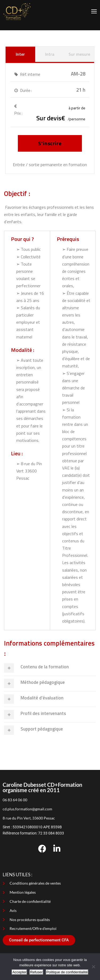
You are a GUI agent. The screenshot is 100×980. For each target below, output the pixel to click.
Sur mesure (79, 54)
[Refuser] (93, 967)
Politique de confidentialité (67, 972)
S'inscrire (50, 143)
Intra (50, 54)
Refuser (36, 972)
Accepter (19, 972)
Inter (20, 54)
